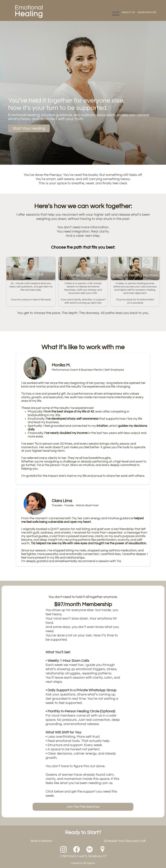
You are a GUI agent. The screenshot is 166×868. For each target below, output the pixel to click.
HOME (116, 12)
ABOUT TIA (128, 12)
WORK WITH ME (147, 12)
